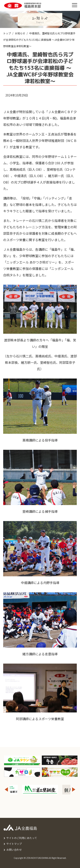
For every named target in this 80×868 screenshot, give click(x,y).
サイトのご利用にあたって (22, 838)
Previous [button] (6, 790)
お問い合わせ (14, 850)
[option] (40, 790)
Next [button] (74, 790)
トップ (7, 33)
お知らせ (20, 33)
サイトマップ (14, 844)
